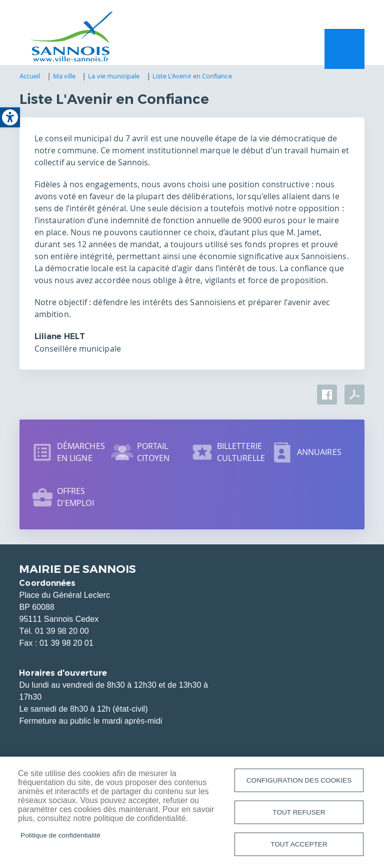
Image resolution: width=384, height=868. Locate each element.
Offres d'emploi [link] (75, 499)
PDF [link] (354, 397)
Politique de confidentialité (60, 834)
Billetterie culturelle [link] (241, 454)
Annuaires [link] (319, 454)
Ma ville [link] (64, 78)
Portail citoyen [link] (153, 454)
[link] (10, 117)
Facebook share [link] (327, 397)
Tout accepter (299, 844)
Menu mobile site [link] (344, 50)
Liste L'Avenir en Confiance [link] (192, 78)
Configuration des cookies (299, 779)
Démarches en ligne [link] (81, 454)
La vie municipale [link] (114, 78)
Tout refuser (299, 811)
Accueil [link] (30, 78)
